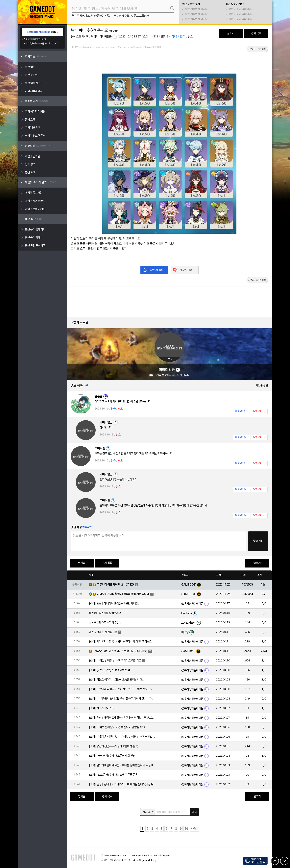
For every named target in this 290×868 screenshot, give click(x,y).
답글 (113, 409)
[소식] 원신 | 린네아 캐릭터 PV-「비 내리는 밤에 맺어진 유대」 (123, 784)
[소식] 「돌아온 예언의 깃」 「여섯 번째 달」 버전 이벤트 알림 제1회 (123, 737)
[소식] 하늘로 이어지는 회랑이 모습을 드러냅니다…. (117, 680)
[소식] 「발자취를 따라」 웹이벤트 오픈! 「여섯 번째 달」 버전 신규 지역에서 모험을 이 (123, 689)
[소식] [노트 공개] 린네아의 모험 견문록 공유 (113, 775)
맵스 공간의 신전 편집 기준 (103, 632)
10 (186, 829)
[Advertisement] (169, 61)
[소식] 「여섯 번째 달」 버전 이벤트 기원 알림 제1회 (117, 727)
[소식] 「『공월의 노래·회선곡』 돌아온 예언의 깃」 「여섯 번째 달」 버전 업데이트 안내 (123, 699)
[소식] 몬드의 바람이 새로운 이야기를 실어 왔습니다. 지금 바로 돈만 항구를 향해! (123, 765)
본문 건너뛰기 (178, 37)
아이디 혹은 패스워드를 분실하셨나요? (41, 44)
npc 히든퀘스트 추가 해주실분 (105, 623)
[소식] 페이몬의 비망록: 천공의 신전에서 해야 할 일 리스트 (120, 642)
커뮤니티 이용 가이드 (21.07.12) (116, 585)
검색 (194, 812)
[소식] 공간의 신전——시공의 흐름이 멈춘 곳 (113, 746)
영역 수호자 (125, 16)
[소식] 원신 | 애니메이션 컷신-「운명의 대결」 (115, 604)
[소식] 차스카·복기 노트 (102, 708)
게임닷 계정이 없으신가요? (36, 39)
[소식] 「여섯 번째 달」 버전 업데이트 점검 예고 (115, 661)
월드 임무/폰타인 (95, 16)
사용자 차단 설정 (257, 49)
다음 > (194, 829)
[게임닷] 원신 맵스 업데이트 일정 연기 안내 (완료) (120, 651)
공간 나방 (112, 16)
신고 (190, 37)
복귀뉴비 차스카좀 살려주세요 (105, 613)
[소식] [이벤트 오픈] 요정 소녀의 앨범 (109, 670)
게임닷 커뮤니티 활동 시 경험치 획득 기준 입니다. (123, 594)
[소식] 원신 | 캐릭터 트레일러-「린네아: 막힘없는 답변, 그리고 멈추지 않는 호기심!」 (123, 718)
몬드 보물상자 (141, 16)
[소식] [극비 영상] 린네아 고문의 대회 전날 (112, 756)
